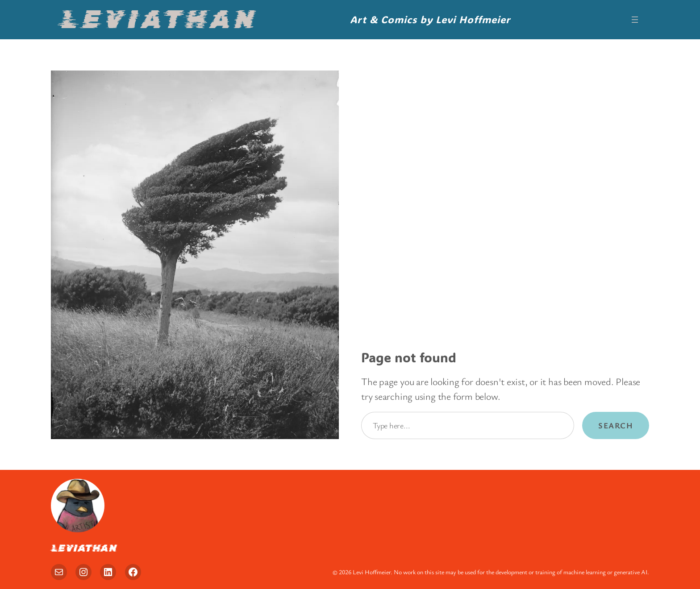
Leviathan (158, 19)
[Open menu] (635, 20)
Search (616, 425)
